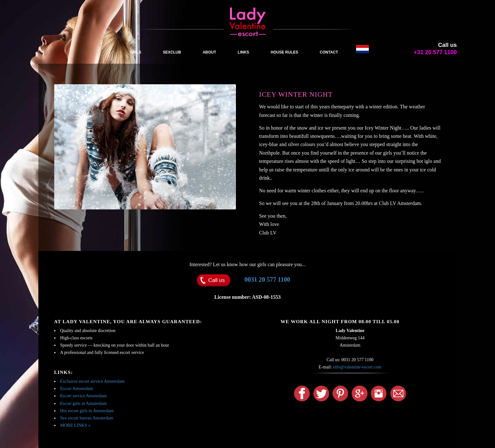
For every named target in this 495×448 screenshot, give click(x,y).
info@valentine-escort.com (357, 367)
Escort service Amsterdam (84, 396)
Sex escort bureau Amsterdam (87, 418)
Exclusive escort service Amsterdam (92, 381)
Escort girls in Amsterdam (84, 403)
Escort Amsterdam (77, 389)
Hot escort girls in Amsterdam (87, 411)
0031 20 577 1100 (267, 279)
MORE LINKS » (75, 425)
